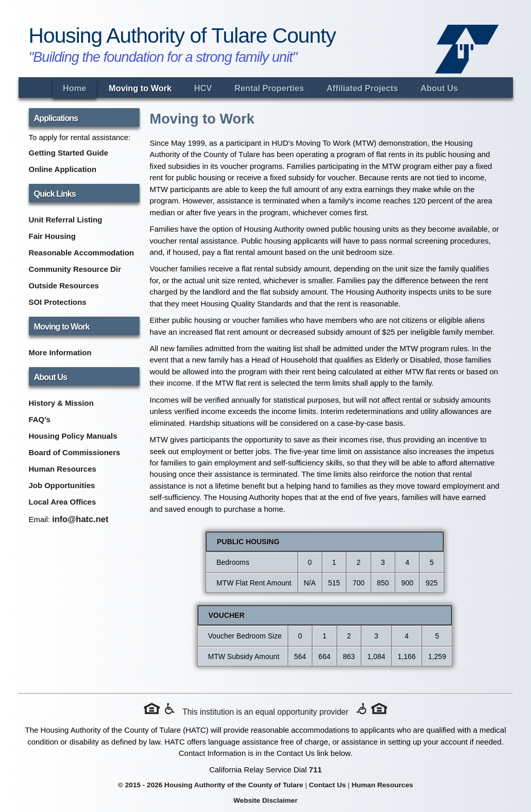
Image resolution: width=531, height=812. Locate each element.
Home (74, 88)
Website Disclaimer (265, 800)
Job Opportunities (62, 485)
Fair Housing (52, 236)
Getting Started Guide (69, 153)
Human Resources (63, 469)
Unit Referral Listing (66, 220)
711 (315, 770)
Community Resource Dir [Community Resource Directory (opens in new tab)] (75, 269)
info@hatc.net (80, 519)
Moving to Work (140, 88)
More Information (60, 352)
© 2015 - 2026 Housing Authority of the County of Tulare (211, 785)
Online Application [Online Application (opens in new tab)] (63, 169)
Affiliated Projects (362, 88)
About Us (440, 88)
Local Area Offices (63, 502)
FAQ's (40, 419)
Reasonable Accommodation (82, 253)
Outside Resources (64, 286)
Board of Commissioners (75, 452)
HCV (203, 88)
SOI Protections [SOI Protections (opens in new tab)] (58, 302)
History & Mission (61, 403)
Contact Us (328, 785)
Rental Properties (269, 88)
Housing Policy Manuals (73, 436)
